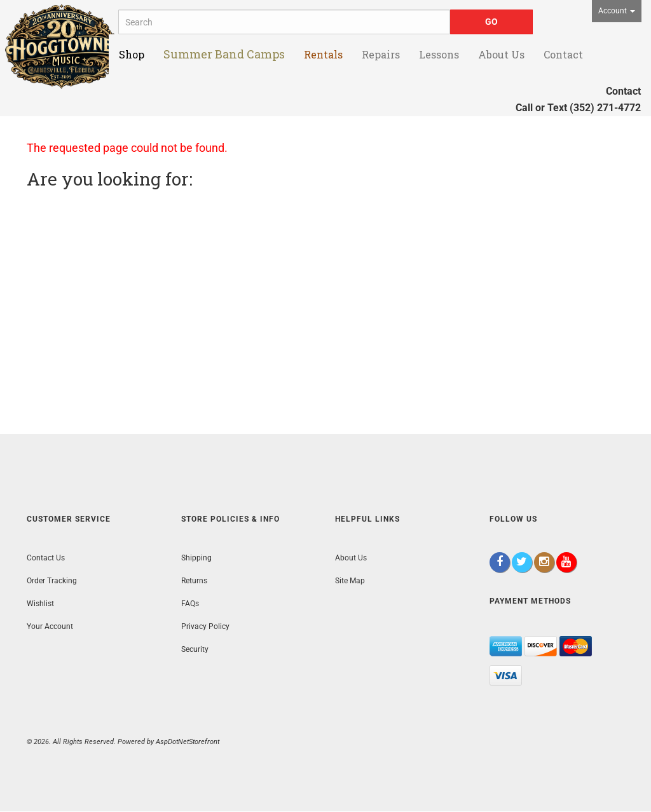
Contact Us (46, 558)
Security (195, 649)
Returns (194, 581)
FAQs (190, 604)
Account (617, 11)
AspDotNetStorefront (188, 742)
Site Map (350, 581)
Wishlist (40, 604)
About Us (351, 558)
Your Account (50, 626)
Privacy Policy (205, 626)
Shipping (196, 558)
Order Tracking (52, 581)
